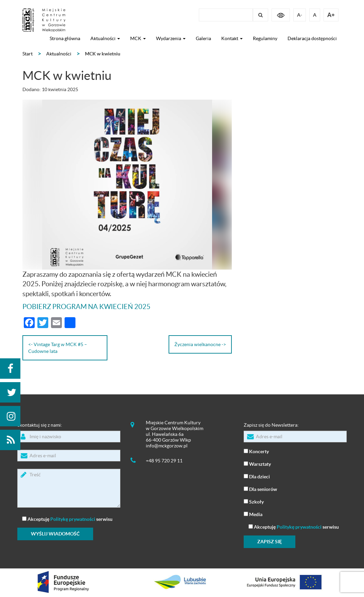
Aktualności (105, 38)
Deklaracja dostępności (312, 38)
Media (253, 514)
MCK (138, 38)
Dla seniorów (260, 489)
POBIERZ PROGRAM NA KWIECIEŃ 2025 (86, 307)
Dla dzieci (257, 476)
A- (300, 15)
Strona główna (65, 38)
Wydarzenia (171, 38)
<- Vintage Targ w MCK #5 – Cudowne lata (58, 348)
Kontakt (232, 38)
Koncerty (256, 451)
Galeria (203, 38)
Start (28, 54)
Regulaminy (265, 38)
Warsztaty (257, 464)
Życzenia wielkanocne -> (200, 344)
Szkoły (254, 501)
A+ (331, 15)
